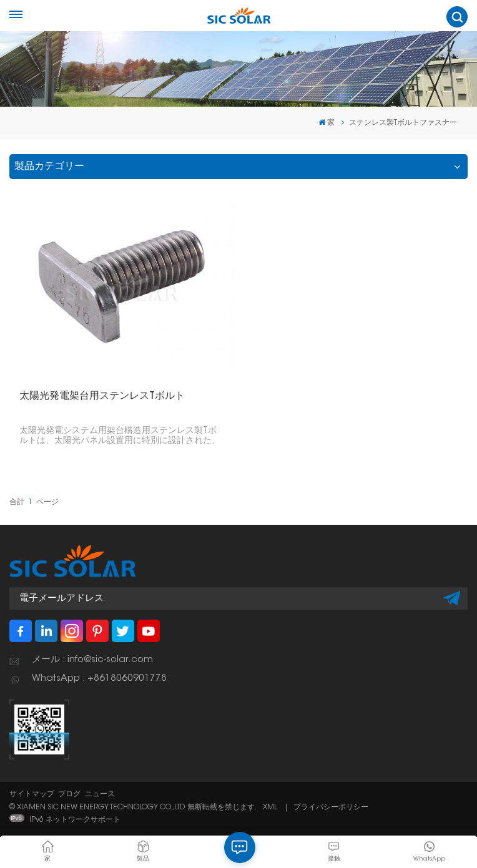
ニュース (100, 794)
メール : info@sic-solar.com (92, 660)
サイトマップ (32, 794)
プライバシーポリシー (331, 807)
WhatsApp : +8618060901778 (99, 679)
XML (270, 807)
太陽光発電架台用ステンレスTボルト (102, 396)
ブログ (69, 794)
